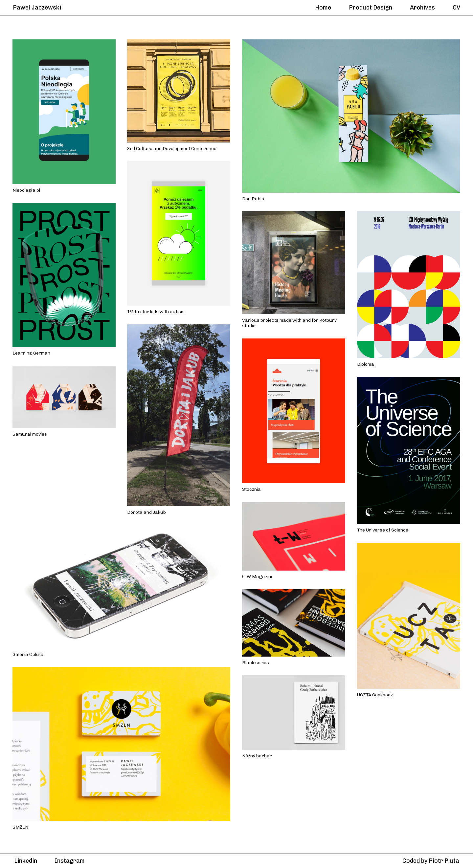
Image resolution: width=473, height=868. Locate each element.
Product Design (371, 8)
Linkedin (26, 861)
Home (323, 8)
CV (456, 8)
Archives (422, 8)
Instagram (70, 861)
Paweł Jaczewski (38, 8)
